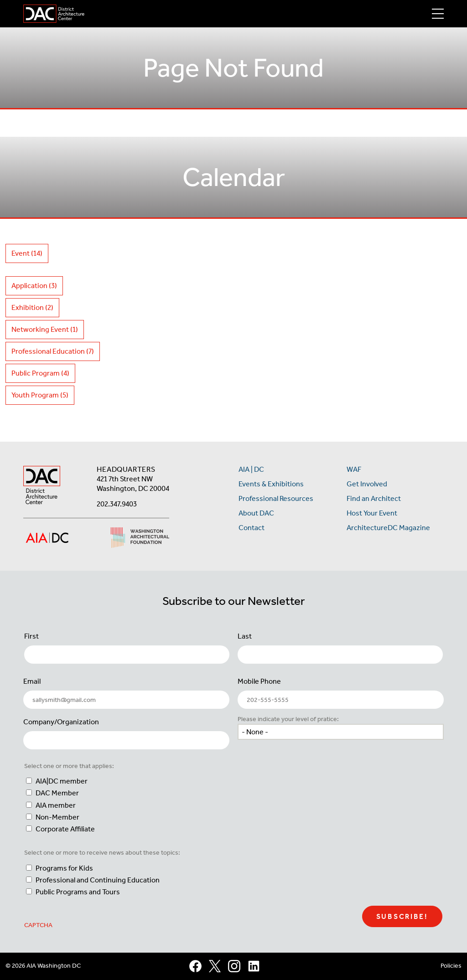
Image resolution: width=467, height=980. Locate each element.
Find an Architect (374, 498)
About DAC (256, 513)
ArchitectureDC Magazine (388, 528)
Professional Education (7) (53, 351)
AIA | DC (251, 469)
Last (245, 636)
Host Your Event (372, 513)
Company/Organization (61, 722)
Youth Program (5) (40, 395)
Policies (451, 966)
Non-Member (57, 817)
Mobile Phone (259, 681)
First (31, 636)
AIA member (56, 805)
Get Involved (367, 484)
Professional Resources (276, 498)
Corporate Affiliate (65, 829)
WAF (354, 469)
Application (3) (34, 286)
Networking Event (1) (45, 329)
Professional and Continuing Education (98, 880)
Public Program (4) (40, 373)
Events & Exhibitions (271, 484)
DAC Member (57, 793)
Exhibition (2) (32, 307)
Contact (252, 528)
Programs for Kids (64, 868)
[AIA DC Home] (42, 486)
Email (32, 681)
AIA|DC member (62, 781)
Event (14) (27, 253)
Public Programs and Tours (78, 892)
